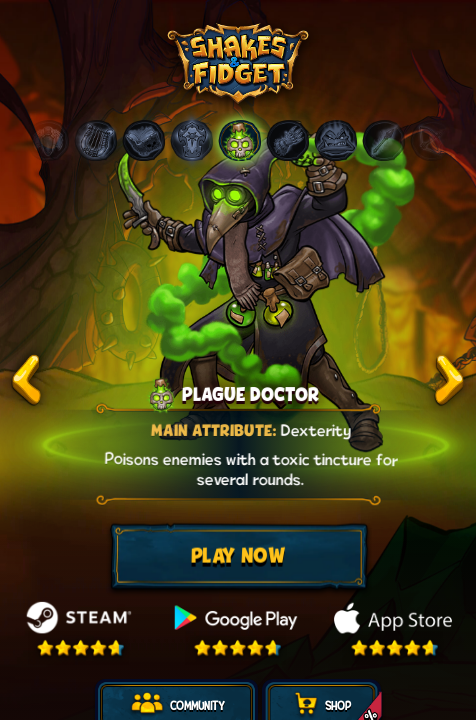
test (27, 379)
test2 (449, 379)
